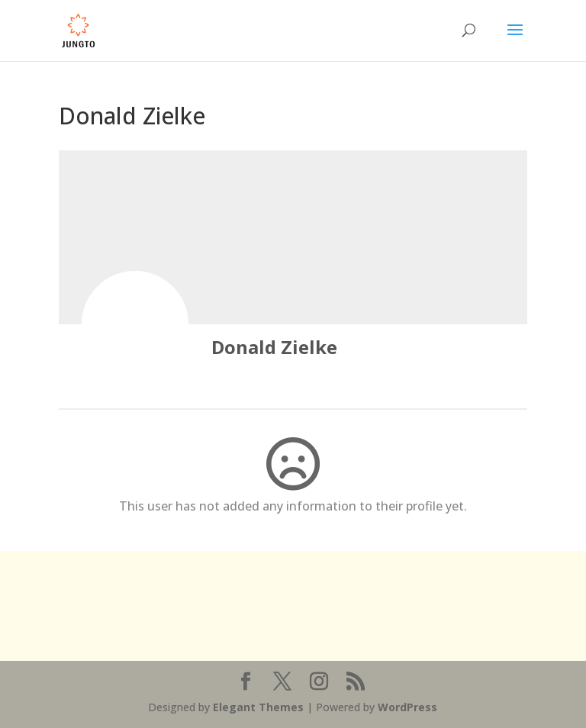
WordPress (407, 707)
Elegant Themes (258, 707)
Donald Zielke (274, 347)
